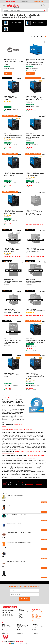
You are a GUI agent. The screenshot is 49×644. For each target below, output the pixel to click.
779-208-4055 (20, 626)
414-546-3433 (35, 626)
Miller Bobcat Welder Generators (35, 456)
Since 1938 (17, 8)
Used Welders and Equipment (38, 610)
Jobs (20, 608)
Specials (33, 613)
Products (21, 606)
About (21, 609)
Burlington (35, 617)
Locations (21, 613)
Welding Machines (35, 606)
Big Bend (19, 617)
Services (21, 605)
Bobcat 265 (30, 484)
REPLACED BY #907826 (13, 240)
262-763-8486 (35, 621)
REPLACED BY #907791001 (13, 271)
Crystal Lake (5, 623)
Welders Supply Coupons (25, 607)
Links (20, 610)
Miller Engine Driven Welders (25, 482)
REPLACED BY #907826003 (36, 240)
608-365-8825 (5, 621)
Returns (29, 638)
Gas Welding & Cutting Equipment (38, 608)
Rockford (19, 623)
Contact (21, 611)
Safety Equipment (35, 612)
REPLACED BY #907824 (36, 300)
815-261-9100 (5, 626)
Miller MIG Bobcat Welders (22, 452)
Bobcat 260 (39, 484)
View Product (44, 503)
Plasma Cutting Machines (37, 607)
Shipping (35, 638)
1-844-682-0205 (5, 608)
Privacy (32, 638)
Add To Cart (8, 73)
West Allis (35, 623)
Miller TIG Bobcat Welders (36, 452)
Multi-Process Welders (8, 453)
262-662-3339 (20, 621)
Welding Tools (34, 614)
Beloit (4, 617)
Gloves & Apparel (35, 609)
